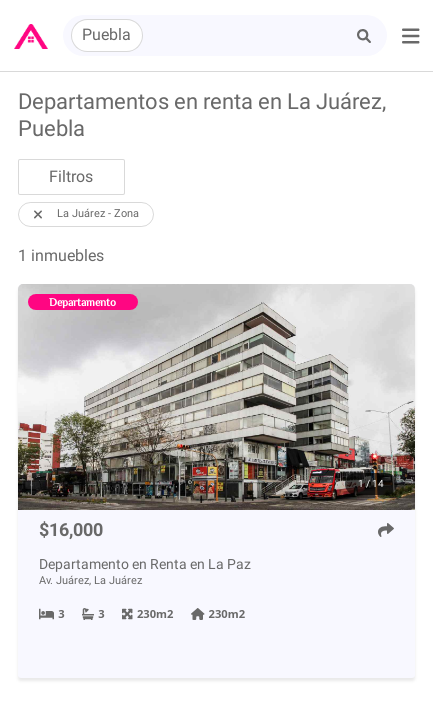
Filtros (71, 176)
